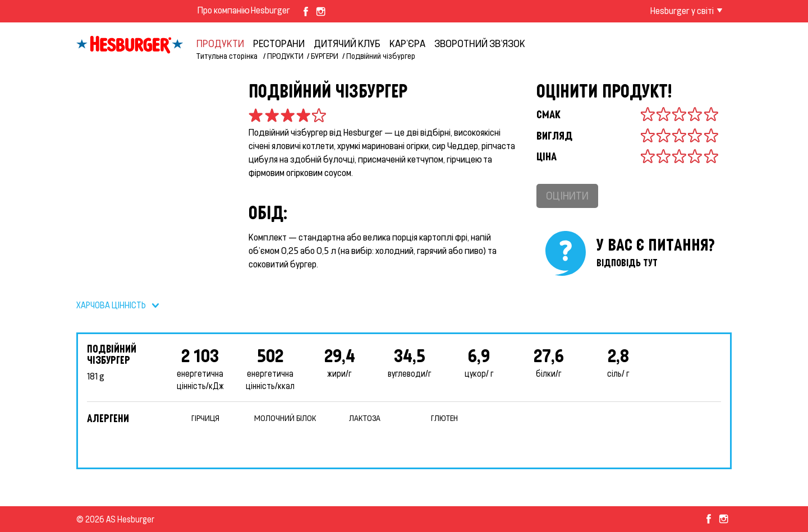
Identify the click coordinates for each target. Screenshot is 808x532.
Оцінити (567, 195)
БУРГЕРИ (325, 56)
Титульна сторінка (228, 56)
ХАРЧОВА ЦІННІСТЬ (111, 305)
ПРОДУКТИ (220, 43)
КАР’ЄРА (407, 43)
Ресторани (279, 43)
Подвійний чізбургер (381, 56)
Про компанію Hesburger (244, 10)
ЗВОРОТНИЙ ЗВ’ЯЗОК (480, 43)
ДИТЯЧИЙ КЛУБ (347, 43)
